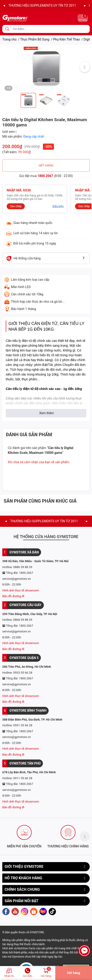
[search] (7, 29)
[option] (46, 67)
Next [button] (85, 67)
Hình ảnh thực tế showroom (21, 590)
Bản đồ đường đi (13, 596)
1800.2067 (45, 176)
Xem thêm (47, 413)
